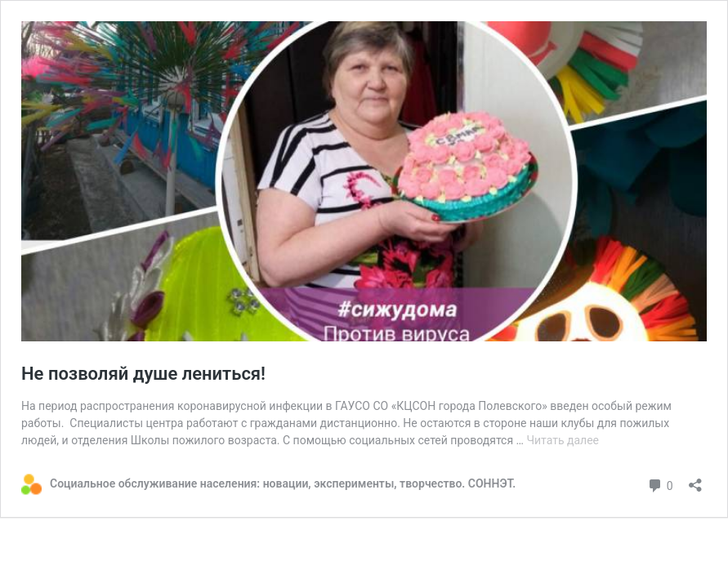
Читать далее (563, 440)
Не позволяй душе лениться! (143, 374)
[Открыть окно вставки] (695, 480)
